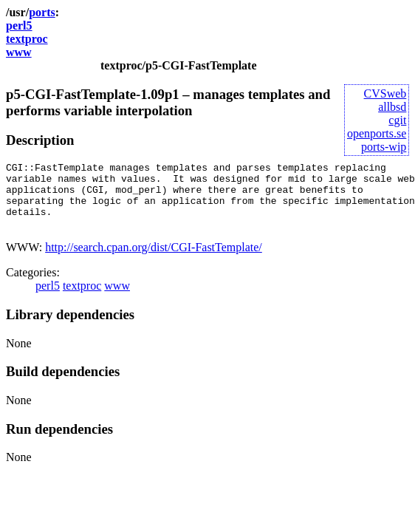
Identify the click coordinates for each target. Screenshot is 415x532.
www (19, 52)
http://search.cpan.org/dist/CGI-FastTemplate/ (154, 260)
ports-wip (384, 147)
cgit (397, 120)
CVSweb (385, 93)
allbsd (392, 107)
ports (42, 12)
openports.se (377, 133)
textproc (27, 39)
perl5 (19, 25)
